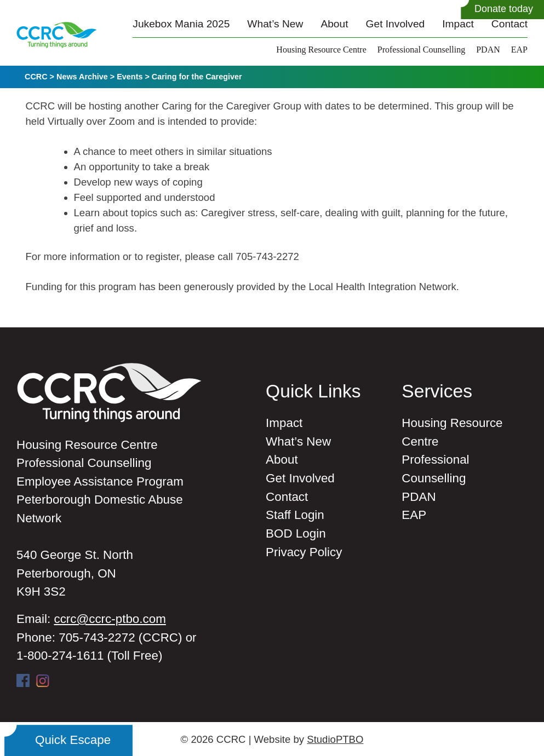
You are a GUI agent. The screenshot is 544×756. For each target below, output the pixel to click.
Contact (509, 24)
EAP (519, 50)
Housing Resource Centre (321, 50)
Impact (458, 24)
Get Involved (396, 24)
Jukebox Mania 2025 (181, 24)
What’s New (275, 24)
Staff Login (295, 515)
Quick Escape (73, 740)
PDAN (488, 50)
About (334, 24)
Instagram (43, 680)
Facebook (23, 680)
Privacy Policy (304, 552)
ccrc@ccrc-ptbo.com (110, 619)
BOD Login (296, 533)
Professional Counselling (421, 50)
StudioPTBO (335, 739)
